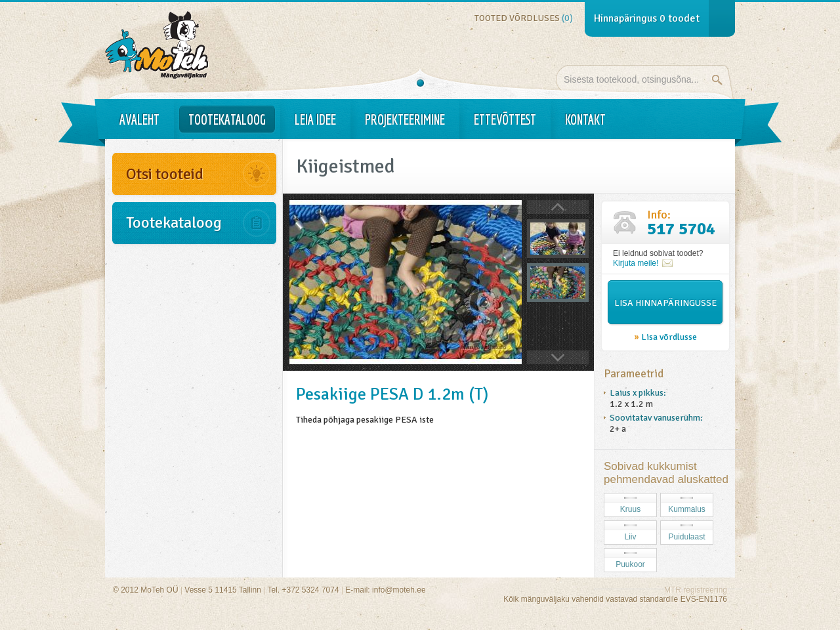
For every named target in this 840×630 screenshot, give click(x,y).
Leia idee (315, 119)
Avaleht (139, 119)
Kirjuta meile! (636, 263)
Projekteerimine (405, 119)
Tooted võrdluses (524, 18)
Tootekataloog (227, 119)
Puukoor (630, 564)
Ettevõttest (505, 119)
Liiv (630, 537)
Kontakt (585, 119)
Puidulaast (686, 537)
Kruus (630, 509)
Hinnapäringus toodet (647, 18)
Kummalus (687, 509)
